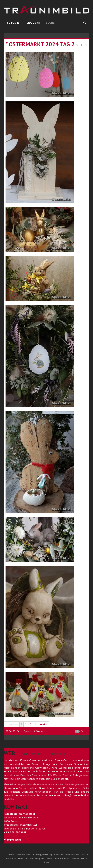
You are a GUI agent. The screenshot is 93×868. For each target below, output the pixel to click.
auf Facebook (17, 859)
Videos (33, 23)
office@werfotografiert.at (20, 825)
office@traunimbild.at (75, 796)
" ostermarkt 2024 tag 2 (40, 44)
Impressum (12, 840)
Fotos (13, 23)
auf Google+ (37, 859)
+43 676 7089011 (15, 832)
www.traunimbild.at (58, 859)
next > (44, 724)
